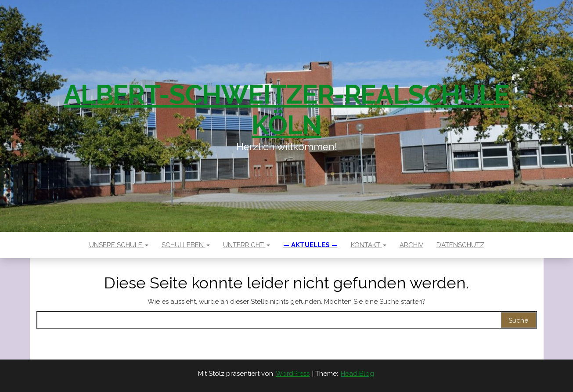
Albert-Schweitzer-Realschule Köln (286, 110)
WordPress (293, 374)
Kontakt (369, 245)
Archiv (411, 245)
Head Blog (357, 374)
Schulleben (186, 245)
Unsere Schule (119, 245)
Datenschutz (460, 245)
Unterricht (247, 245)
